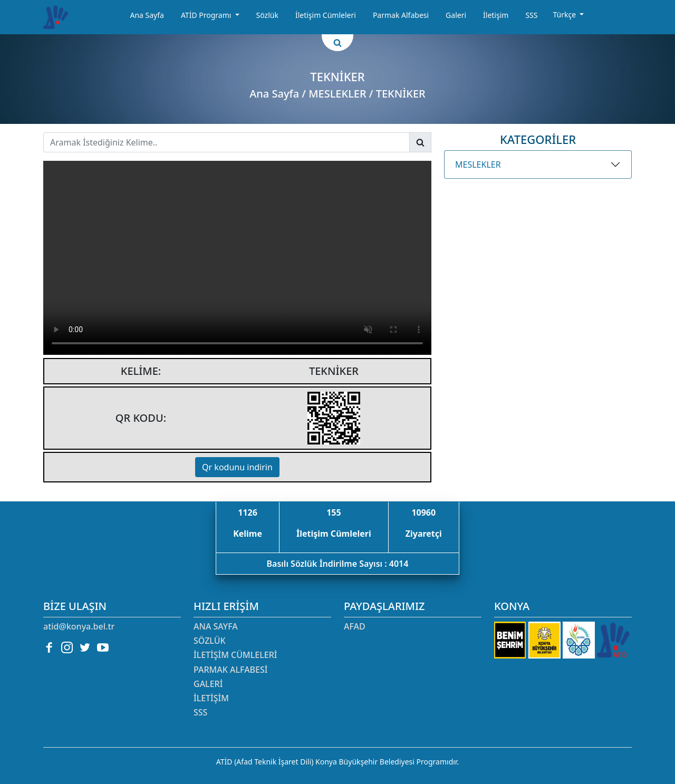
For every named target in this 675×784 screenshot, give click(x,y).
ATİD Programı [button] (207, 15)
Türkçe (565, 14)
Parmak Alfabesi (401, 15)
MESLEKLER (478, 164)
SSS (531, 15)
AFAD (355, 626)
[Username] (226, 142)
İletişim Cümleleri (326, 15)
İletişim (496, 15)
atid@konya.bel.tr (79, 626)
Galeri (456, 15)
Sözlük (267, 15)
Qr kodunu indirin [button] (237, 467)
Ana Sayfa (147, 15)
